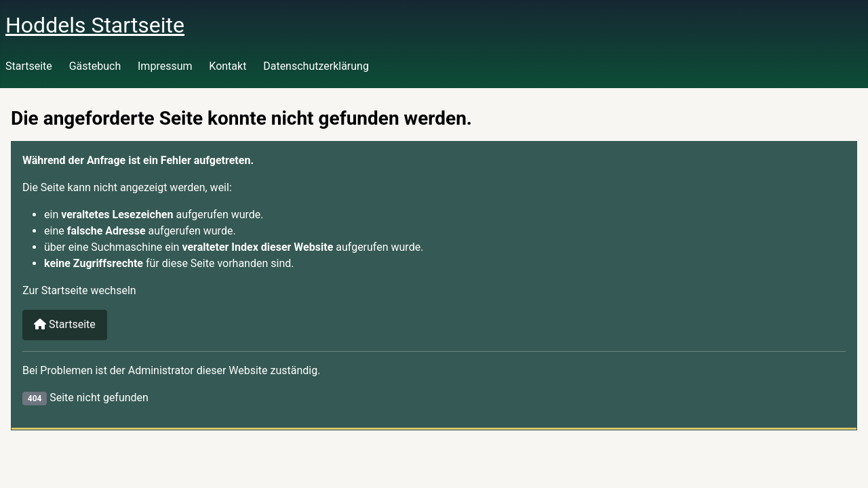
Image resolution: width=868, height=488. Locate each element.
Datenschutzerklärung (316, 66)
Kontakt (228, 66)
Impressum (165, 66)
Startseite (29, 66)
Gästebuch (95, 66)
